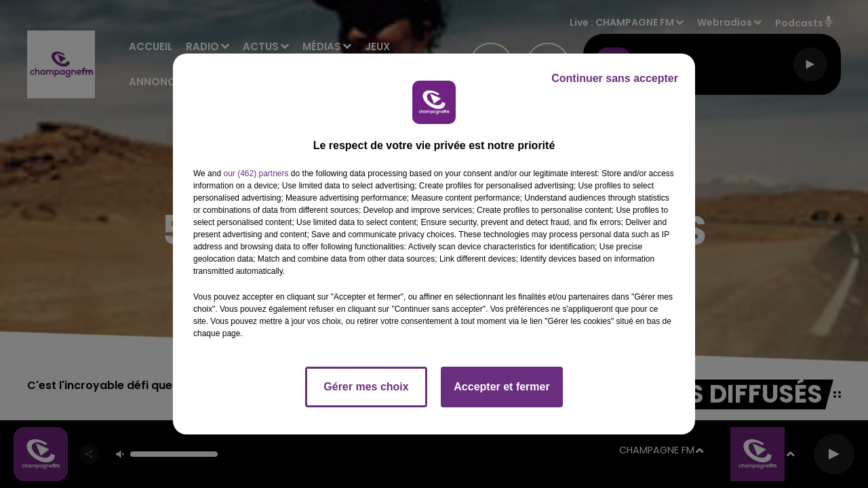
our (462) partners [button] (256, 174)
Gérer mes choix (366, 387)
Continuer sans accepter (615, 78)
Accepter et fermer (501, 387)
